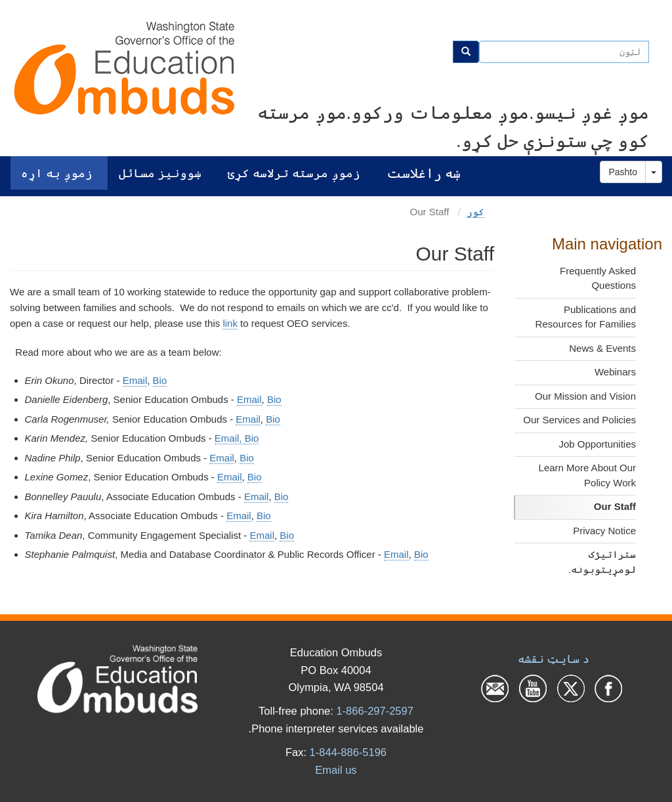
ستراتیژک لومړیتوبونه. (602, 562)
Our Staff (615, 506)
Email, (230, 438)
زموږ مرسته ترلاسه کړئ (294, 173)
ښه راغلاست (424, 173)
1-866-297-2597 (374, 711)
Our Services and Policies (579, 420)
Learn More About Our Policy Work (587, 475)
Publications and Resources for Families (586, 317)
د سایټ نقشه (554, 659)
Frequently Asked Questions (598, 278)
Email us (336, 770)
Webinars (615, 372)
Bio (160, 380)
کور (475, 212)
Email (135, 380)
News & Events (602, 348)
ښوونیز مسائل (160, 173)
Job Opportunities (597, 444)
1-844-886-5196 (348, 752)
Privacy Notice (604, 531)
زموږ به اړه (57, 173)
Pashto (623, 172)
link (230, 323)
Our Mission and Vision (585, 396)
